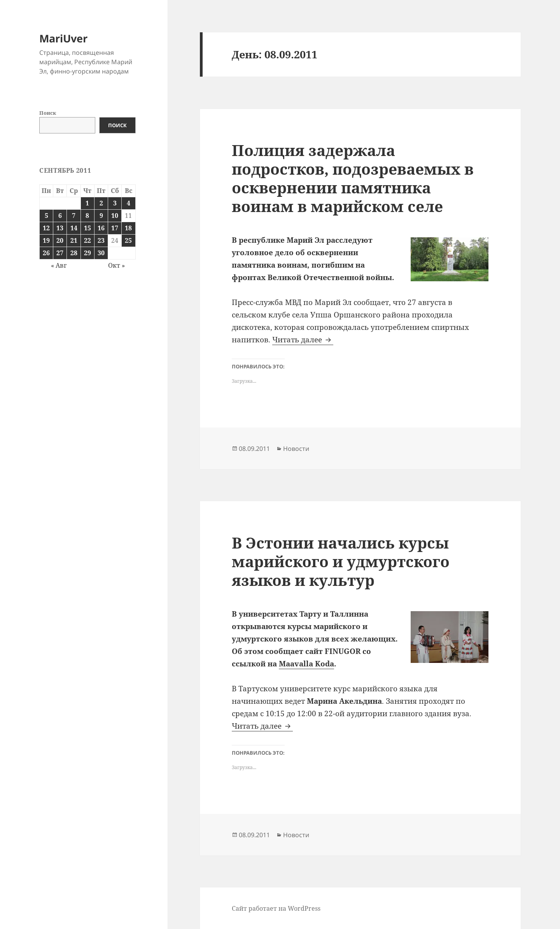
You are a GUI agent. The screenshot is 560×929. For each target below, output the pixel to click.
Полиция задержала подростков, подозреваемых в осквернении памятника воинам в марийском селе (353, 178)
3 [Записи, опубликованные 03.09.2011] (115, 203)
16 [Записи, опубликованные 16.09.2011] (101, 228)
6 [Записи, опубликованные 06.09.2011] (60, 216)
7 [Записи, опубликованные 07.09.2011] (74, 216)
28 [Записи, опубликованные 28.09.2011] (74, 253)
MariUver (63, 38)
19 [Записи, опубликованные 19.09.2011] (46, 240)
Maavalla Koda (306, 664)
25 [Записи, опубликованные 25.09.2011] (128, 240)
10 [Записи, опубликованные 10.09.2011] (115, 216)
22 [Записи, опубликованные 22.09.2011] (87, 240)
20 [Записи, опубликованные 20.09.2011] (60, 240)
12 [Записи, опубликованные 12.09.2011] (46, 228)
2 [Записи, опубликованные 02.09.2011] (101, 203)
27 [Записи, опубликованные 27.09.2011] (60, 253)
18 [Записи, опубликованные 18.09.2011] (128, 228)
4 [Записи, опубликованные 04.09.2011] (129, 203)
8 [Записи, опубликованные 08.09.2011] (87, 216)
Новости (296, 449)
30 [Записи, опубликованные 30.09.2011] (101, 253)
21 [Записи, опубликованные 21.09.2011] (74, 240)
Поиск (48, 113)
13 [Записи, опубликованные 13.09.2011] (60, 228)
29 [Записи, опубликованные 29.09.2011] (87, 253)
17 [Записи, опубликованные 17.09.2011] (115, 228)
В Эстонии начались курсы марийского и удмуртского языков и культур (341, 561)
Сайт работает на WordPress (276, 908)
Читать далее (303, 340)
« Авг (59, 265)
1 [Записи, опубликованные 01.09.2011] (87, 203)
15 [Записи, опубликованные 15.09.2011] (87, 228)
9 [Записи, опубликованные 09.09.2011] (101, 216)
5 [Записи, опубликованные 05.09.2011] (46, 216)
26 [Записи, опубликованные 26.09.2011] (46, 253)
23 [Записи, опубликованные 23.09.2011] (101, 240)
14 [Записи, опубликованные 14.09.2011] (74, 228)
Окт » (116, 265)
